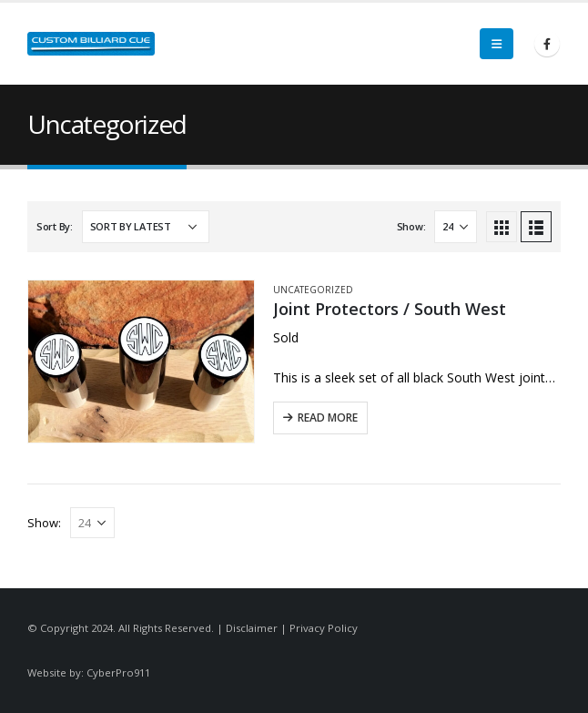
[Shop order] (146, 227)
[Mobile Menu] (497, 44)
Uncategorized (313, 290)
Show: (411, 226)
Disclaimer (252, 628)
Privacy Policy (324, 628)
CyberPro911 (118, 672)
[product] (141, 362)
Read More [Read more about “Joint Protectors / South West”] (328, 418)
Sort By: (55, 226)
